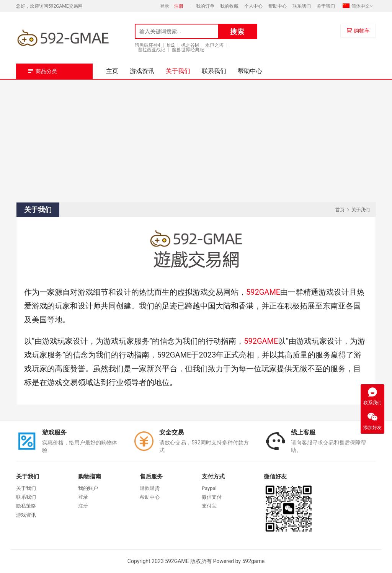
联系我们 (302, 6)
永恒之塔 (214, 45)
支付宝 (209, 506)
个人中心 (253, 6)
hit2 (171, 45)
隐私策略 (26, 506)
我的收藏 (229, 6)
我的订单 (205, 6)
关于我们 (326, 6)
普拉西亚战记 (152, 50)
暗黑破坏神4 (148, 45)
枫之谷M (190, 45)
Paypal (209, 488)
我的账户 (88, 488)
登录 (165, 6)
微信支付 (212, 497)
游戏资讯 (142, 71)
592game (253, 561)
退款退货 (150, 488)
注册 (179, 6)
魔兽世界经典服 (188, 50)
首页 (340, 210)
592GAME (263, 292)
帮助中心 (278, 6)
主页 (112, 71)
